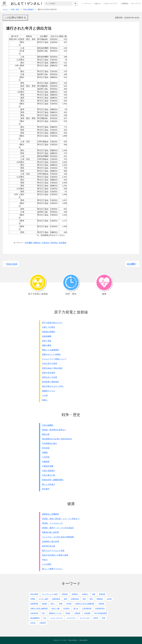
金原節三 (85, 594)
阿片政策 (46, 448)
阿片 (44, 613)
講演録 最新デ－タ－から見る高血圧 (58, 528)
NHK (84, 599)
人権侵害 (77, 613)
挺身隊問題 (34, 604)
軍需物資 (102, 594)
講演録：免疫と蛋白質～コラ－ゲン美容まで (61, 519)
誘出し (53, 604)
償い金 (76, 608)
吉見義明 (87, 613)
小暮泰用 (101, 604)
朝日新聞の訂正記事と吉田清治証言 (57, 439)
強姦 (94, 594)
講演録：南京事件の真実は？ (54, 430)
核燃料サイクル (49, 391)
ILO (45, 618)
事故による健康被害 (50, 350)
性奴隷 (68, 613)
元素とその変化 (49, 327)
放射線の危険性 (49, 332)
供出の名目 (12, 264)
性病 (104, 618)
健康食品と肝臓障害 (50, 514)
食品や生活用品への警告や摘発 (55, 555)
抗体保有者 (34, 613)
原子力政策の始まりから (52, 323)
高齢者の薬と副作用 (50, 532)
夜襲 (61, 604)
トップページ (87, 4)
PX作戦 (69, 604)
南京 (91, 599)
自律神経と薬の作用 (50, 542)
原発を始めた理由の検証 (52, 368)
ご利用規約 (124, 4)
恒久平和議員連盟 (101, 613)
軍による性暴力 (49, 484)
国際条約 (100, 599)
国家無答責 (56, 599)
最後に (45, 400)
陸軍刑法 (75, 594)
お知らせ (97, 4)
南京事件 (46, 489)
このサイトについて (110, 4)
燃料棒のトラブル (55, 613)
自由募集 (63, 243)
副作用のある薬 (49, 546)
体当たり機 (55, 608)
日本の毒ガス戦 (49, 475)
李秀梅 (33, 599)
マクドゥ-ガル (85, 618)
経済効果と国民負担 (50, 382)
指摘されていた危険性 (51, 354)
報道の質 (46, 434)
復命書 (44, 604)
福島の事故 (47, 345)
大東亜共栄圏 (48, 466)
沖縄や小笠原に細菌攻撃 (39, 608)
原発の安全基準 (49, 373)
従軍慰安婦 (75, 599)
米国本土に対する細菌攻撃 (85, 604)
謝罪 (65, 599)
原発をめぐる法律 (50, 377)
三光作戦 (46, 457)
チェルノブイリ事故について (54, 359)
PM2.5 (45, 560)
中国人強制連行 (49, 471)
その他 (45, 395)
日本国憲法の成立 (50, 443)
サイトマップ (136, 4)
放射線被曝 (47, 336)
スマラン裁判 (44, 599)
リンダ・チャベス (56, 618)
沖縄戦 (45, 453)
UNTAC (33, 623)
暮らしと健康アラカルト (52, 569)
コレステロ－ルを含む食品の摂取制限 (58, 537)
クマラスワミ (71, 618)
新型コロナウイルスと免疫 (53, 551)
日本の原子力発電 (50, 364)
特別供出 (54, 243)
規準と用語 (47, 341)
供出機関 (28, 243)
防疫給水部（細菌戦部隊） (53, 480)
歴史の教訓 (34, 594)
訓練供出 (37, 243)
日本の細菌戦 (48, 425)
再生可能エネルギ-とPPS (53, 386)
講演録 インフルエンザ (52, 523)
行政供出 (46, 243)
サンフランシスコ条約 (50, 594)
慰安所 (96, 618)
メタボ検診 (47, 564)
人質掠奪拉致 (87, 608)
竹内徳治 (66, 608)
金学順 (109, 599)
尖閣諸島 (46, 462)
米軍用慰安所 (100, 608)
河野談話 (65, 594)
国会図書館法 (35, 618)
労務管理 (43, 623)
